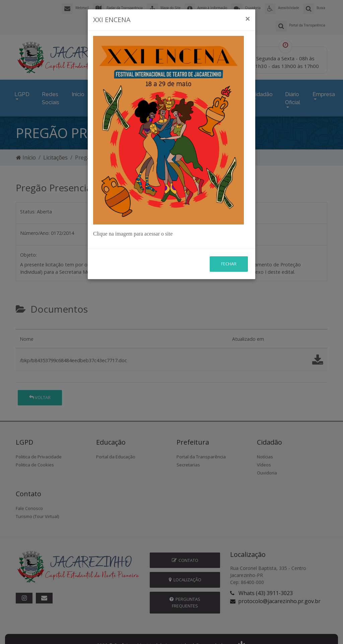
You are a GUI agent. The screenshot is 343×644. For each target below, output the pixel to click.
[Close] (248, 19)
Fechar (229, 264)
